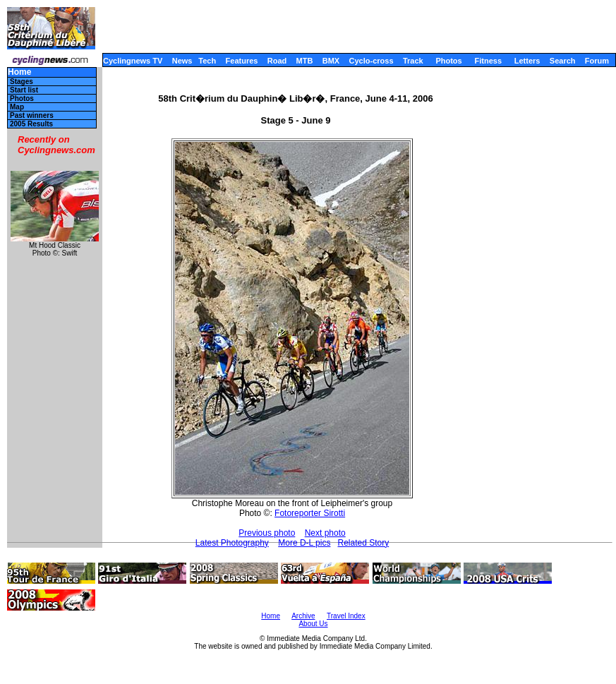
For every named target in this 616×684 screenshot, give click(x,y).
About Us (313, 624)
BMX (331, 61)
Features (242, 61)
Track (413, 61)
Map (17, 107)
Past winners (32, 115)
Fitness (488, 61)
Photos (448, 61)
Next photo (325, 533)
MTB (305, 61)
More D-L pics (304, 543)
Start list (24, 90)
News (182, 61)
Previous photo (267, 533)
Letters (527, 61)
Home (19, 72)
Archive (303, 616)
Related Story (363, 543)
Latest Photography (232, 543)
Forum (597, 61)
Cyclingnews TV (133, 61)
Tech (207, 61)
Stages (22, 82)
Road (277, 61)
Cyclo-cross (372, 61)
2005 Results (31, 124)
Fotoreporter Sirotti (310, 513)
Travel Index (346, 616)
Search (563, 61)
